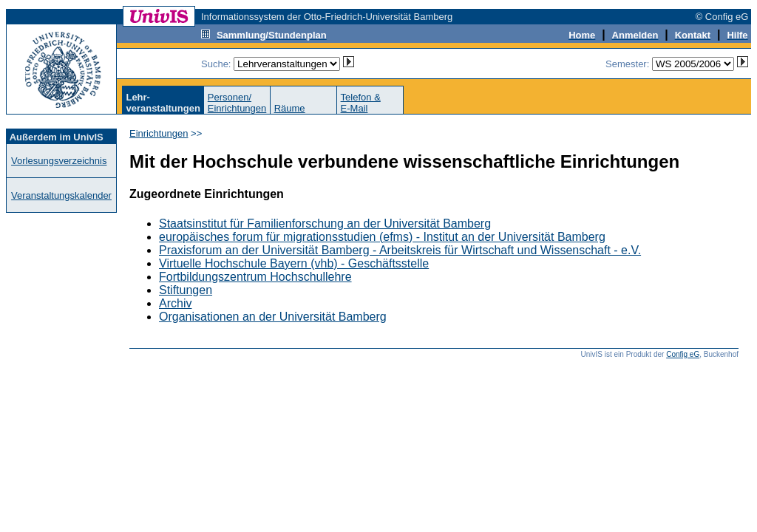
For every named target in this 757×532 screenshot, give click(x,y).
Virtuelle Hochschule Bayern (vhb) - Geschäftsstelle (294, 263)
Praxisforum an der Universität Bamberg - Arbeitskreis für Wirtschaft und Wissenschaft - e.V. (400, 250)
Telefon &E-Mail (361, 103)
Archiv (175, 303)
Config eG (683, 354)
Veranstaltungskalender (61, 195)
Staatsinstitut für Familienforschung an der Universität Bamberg (325, 224)
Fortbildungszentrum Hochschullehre (255, 277)
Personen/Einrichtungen (237, 103)
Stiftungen (186, 290)
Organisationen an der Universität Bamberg (273, 317)
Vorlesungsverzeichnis (59, 161)
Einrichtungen (159, 133)
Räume (290, 108)
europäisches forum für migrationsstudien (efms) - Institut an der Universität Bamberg (382, 237)
